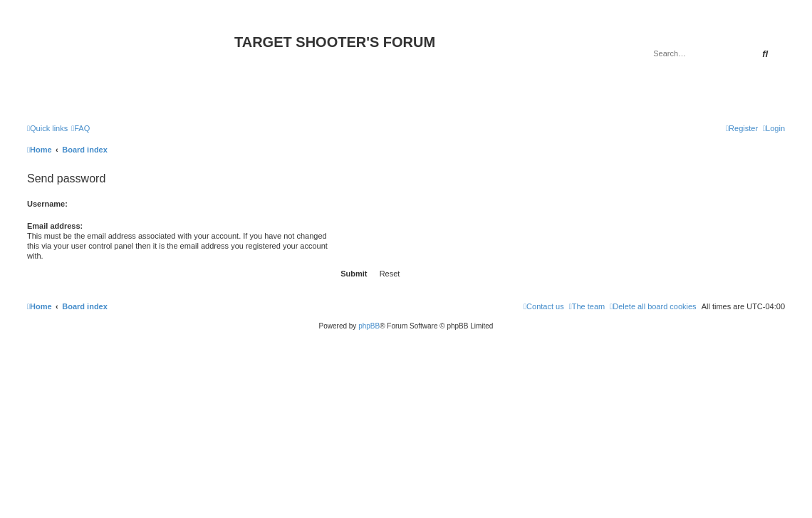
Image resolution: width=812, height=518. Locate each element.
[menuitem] (80, 128)
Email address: (55, 226)
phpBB (369, 326)
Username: (47, 204)
